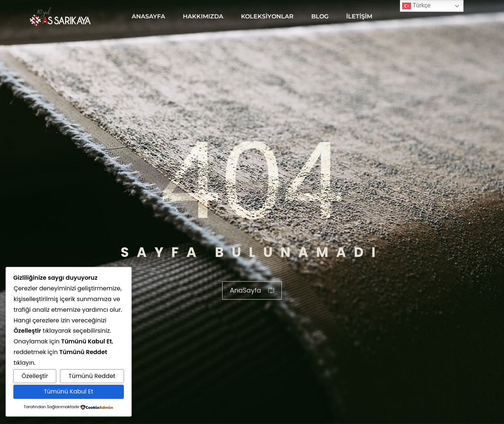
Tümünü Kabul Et (68, 391)
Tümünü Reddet (92, 376)
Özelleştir (35, 376)
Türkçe (416, 6)
